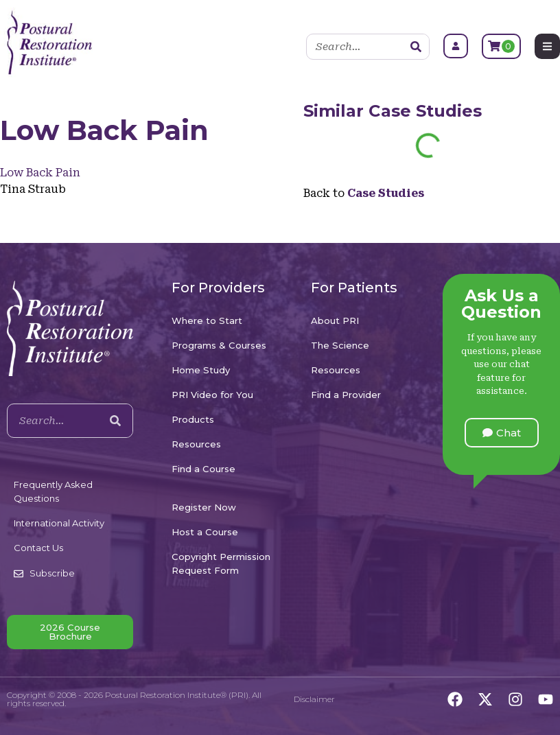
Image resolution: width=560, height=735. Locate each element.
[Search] (416, 47)
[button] (502, 433)
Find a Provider (346, 395)
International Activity (59, 523)
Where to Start (207, 320)
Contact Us (38, 548)
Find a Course (203, 469)
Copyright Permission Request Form (221, 563)
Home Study (201, 370)
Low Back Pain (40, 173)
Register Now (204, 507)
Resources (196, 444)
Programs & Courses (219, 345)
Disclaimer (314, 699)
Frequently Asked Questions (53, 491)
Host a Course (205, 532)
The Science (340, 345)
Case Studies (425, 111)
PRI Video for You (212, 395)
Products (193, 419)
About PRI (335, 320)
